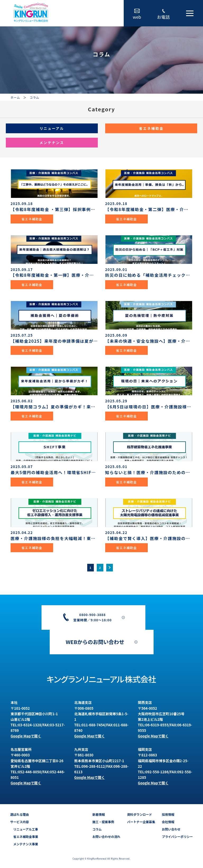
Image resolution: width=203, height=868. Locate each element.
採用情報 (168, 814)
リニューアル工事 (24, 829)
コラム (97, 829)
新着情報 (98, 814)
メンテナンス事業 (24, 844)
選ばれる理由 (19, 814)
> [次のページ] (110, 567)
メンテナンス (52, 143)
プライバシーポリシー (177, 836)
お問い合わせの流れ (106, 836)
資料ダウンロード (140, 814)
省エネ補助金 (151, 128)
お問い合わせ (171, 829)
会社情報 (168, 822)
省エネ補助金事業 (24, 836)
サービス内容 (19, 822)
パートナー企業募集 (141, 822)
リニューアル (52, 128)
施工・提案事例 (103, 822)
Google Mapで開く (26, 736)
